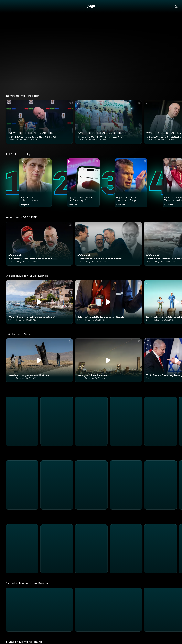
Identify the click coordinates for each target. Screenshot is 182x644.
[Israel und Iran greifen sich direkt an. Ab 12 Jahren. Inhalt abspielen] (39, 360)
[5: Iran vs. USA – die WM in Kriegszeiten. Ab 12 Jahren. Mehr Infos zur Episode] (108, 122)
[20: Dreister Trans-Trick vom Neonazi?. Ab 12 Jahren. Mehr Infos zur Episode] (39, 244)
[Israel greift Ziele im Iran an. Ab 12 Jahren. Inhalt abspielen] (108, 360)
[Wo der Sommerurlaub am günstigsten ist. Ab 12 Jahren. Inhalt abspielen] (39, 302)
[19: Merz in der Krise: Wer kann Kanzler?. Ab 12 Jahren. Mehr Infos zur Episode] (108, 244)
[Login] (176, 6)
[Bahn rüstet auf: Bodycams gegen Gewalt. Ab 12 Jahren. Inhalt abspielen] (108, 302)
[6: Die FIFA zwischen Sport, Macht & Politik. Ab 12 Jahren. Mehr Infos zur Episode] (39, 122)
